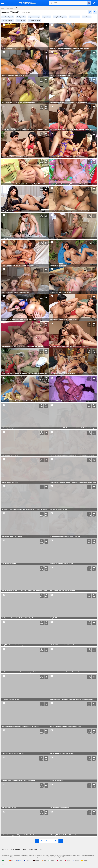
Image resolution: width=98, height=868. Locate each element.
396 (56, 841)
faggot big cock (21, 21)
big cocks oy (47, 17)
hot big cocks (21, 17)
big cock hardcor (74, 17)
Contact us (5, 849)
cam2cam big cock (8, 17)
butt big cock (87, 17)
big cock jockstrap (34, 17)
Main (2, 8)
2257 (41, 849)
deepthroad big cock (60, 17)
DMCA (25, 849)
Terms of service (15, 849)
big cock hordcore (8, 21)
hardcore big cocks (35, 21)
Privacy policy (33, 849)
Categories (10, 8)
